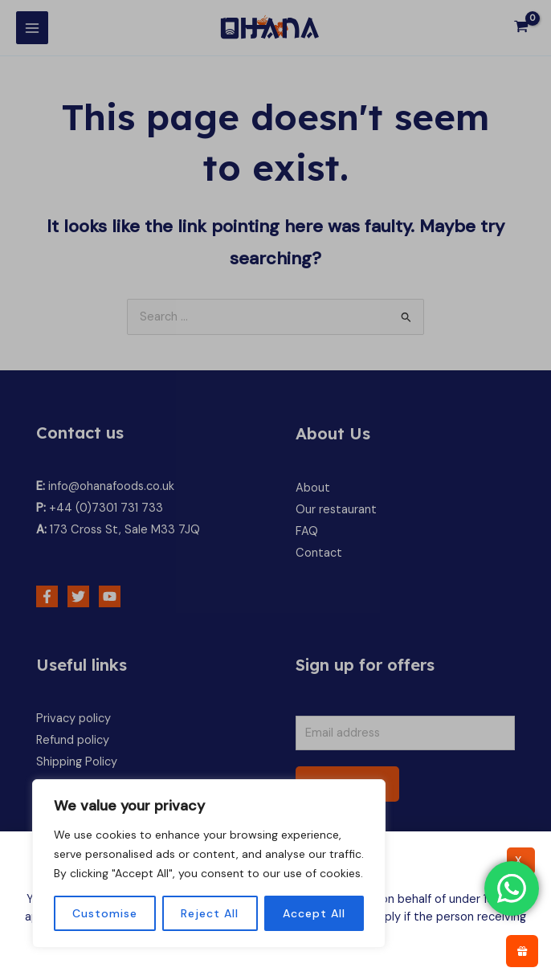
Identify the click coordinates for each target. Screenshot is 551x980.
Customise (105, 913)
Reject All (210, 913)
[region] (209, 864)
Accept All (314, 913)
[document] (275, 490)
